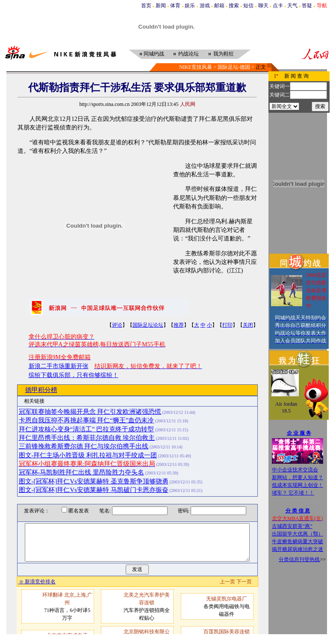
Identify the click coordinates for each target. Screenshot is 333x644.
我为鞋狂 (224, 54)
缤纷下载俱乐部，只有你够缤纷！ (74, 375)
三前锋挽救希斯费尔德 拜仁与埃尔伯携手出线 (84, 446)
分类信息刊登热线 (299, 559)
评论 (117, 325)
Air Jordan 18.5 (286, 407)
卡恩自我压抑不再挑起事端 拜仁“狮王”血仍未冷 (87, 420)
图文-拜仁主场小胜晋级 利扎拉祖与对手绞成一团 (88, 455)
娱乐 (190, 6)
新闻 (161, 6)
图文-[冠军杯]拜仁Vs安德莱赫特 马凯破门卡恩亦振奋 (94, 490)
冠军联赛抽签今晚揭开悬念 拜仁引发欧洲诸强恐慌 (90, 412)
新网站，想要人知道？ (298, 477)
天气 (292, 6)
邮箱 (219, 6)
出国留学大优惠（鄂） (298, 534)
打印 (227, 325)
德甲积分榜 (41, 390)
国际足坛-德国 (234, 67)
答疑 (307, 6)
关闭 (248, 325)
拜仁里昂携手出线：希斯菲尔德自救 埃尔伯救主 (87, 438)
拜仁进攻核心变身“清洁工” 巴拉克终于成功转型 (87, 429)
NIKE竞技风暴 (196, 67)
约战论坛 (189, 54)
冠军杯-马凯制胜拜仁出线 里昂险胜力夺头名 (82, 472)
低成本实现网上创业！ (298, 485)
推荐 (179, 325)
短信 (248, 6)
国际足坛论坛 (148, 325)
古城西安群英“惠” (292, 526)
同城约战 (154, 54)
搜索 (234, 6)
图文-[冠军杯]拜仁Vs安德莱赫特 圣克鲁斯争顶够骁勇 (94, 481)
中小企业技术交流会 (295, 470)
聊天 (263, 6)
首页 (146, 6)
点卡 (278, 6)
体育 (175, 6)
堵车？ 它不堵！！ (293, 493)
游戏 (205, 6)
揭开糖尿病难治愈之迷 (298, 549)
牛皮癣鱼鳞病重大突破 (298, 542)
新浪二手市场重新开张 (59, 366)
